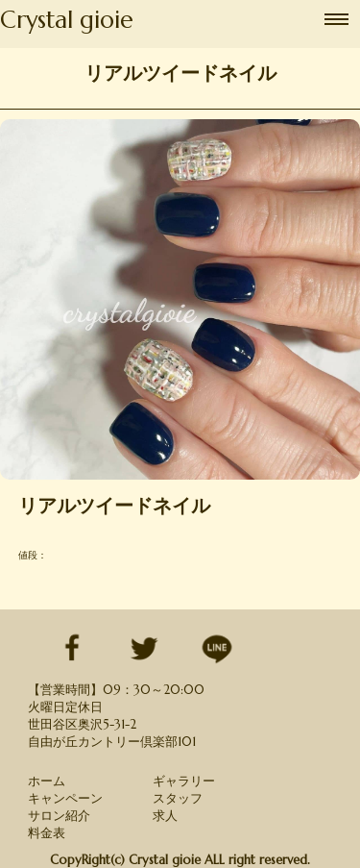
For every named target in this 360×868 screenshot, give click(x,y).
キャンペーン (65, 798)
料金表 (47, 833)
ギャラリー (184, 781)
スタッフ (178, 798)
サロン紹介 (59, 816)
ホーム (47, 781)
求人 (165, 816)
